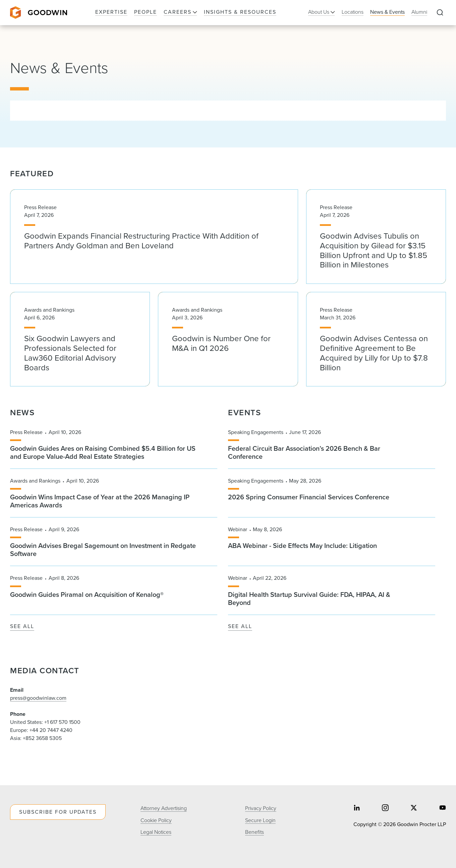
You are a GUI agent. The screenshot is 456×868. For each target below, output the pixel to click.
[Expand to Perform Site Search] (440, 13)
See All (22, 627)
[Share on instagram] (385, 809)
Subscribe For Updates (58, 812)
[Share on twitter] (414, 809)
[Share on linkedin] (357, 809)
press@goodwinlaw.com (38, 698)
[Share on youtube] (443, 809)
